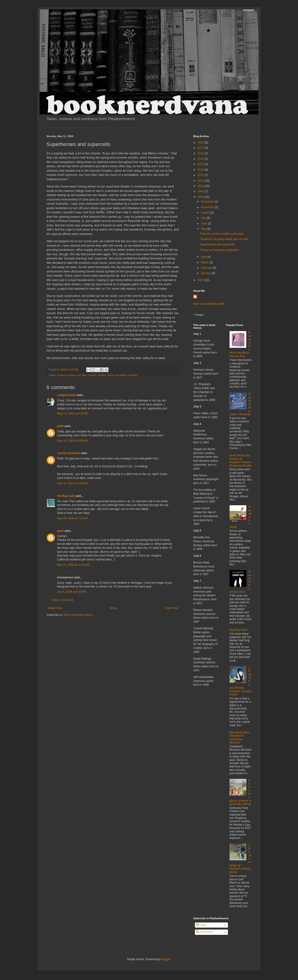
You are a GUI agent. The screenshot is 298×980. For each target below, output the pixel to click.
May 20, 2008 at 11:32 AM (73, 565)
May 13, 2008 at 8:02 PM (72, 414)
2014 (201, 164)
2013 (201, 170)
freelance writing (66, 375)
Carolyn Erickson (69, 453)
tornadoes (122, 375)
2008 (201, 197)
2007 (201, 280)
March (205, 262)
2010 (201, 186)
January (206, 273)
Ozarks (102, 375)
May (204, 229)
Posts (201, 925)
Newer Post (55, 608)
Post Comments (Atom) (78, 615)
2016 (201, 153)
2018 (201, 142)
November (208, 207)
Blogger (166, 959)
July (204, 218)
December (208, 202)
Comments (204, 932)
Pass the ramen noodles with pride (222, 234)
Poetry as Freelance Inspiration (220, 250)
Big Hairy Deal (239, 630)
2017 (201, 148)
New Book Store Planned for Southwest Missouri (240, 738)
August (206, 213)
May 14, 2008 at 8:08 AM (72, 441)
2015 (201, 159)
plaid (60, 426)
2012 (201, 175)
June (204, 224)
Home (114, 608)
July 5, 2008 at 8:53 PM (71, 592)
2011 (201, 181)
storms (111, 375)
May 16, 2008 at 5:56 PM (72, 483)
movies (92, 375)
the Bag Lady (66, 496)
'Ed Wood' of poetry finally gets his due (224, 239)
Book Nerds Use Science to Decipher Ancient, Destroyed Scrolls (240, 460)
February (207, 268)
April (204, 257)
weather (133, 375)
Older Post (171, 608)
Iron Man (82, 375)
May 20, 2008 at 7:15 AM (72, 518)
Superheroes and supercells (218, 244)
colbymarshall (66, 395)
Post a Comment (63, 600)
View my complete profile (209, 304)
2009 (201, 191)
